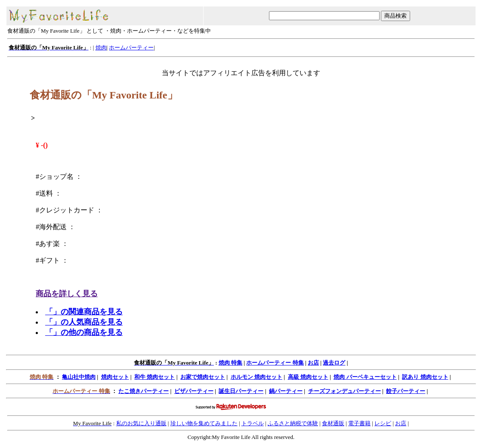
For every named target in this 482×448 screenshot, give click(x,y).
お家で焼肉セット (203, 377)
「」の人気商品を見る (84, 322)
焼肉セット (115, 377)
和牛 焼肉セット (154, 377)
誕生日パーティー (241, 391)
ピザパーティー (194, 391)
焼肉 (101, 48)
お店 (313, 363)
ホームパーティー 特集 (275, 363)
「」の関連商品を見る (84, 312)
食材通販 (333, 423)
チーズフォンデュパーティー (345, 391)
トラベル (253, 423)
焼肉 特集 (230, 363)
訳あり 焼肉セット (425, 377)
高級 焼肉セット (308, 377)
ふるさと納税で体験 (293, 423)
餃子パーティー (406, 391)
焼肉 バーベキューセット (365, 377)
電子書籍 (359, 423)
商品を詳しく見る (67, 294)
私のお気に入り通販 (141, 423)
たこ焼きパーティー (144, 391)
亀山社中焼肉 (79, 377)
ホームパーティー (131, 48)
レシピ (383, 423)
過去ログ (334, 363)
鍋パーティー (286, 391)
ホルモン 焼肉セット (256, 377)
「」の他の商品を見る (84, 332)
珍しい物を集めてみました (204, 423)
